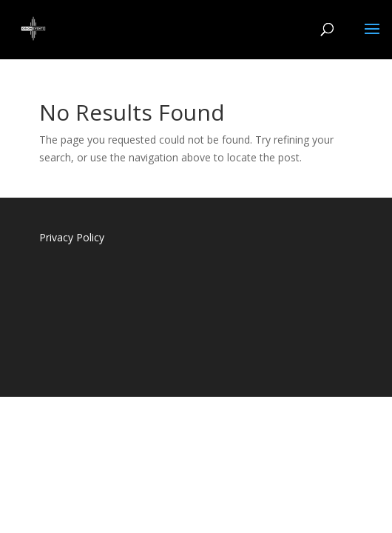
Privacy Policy (72, 237)
